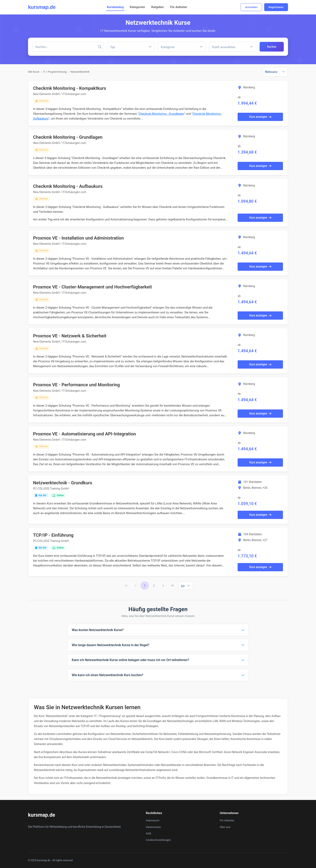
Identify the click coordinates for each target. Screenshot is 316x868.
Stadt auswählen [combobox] (224, 47)
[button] (201, 47)
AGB (149, 833)
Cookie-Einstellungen (158, 840)
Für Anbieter (179, 7)
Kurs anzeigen (260, 117)
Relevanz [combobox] (271, 72)
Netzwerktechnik (80, 72)
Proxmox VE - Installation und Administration (78, 238)
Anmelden (251, 7)
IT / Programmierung (55, 72)
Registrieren (276, 7)
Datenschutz (153, 827)
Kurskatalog (115, 7)
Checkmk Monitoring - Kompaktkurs (70, 88)
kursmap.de (42, 7)
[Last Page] (173, 586)
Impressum (153, 820)
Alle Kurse (34, 72)
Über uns (225, 827)
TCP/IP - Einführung (53, 535)
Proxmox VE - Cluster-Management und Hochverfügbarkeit (93, 287)
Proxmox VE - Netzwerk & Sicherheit (70, 336)
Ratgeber (157, 7)
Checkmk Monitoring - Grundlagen (161, 114)
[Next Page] (163, 586)
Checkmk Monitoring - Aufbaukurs (68, 186)
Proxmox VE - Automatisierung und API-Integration (85, 434)
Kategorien (137, 7)
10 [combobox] (183, 586)
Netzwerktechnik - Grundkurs (63, 483)
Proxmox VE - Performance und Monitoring (76, 385)
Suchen (272, 47)
